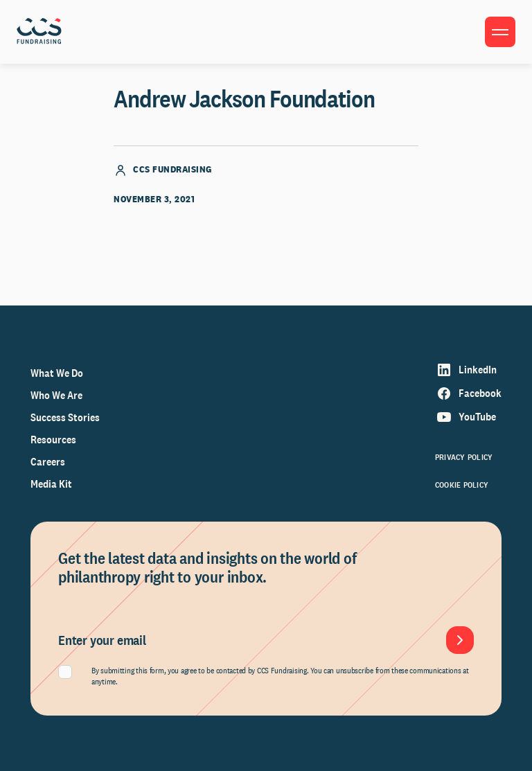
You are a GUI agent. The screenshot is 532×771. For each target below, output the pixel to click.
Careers (48, 462)
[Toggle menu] (500, 32)
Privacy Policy (464, 457)
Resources (53, 440)
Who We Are (56, 395)
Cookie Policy (462, 485)
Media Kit (51, 484)
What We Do (57, 373)
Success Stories (65, 417)
